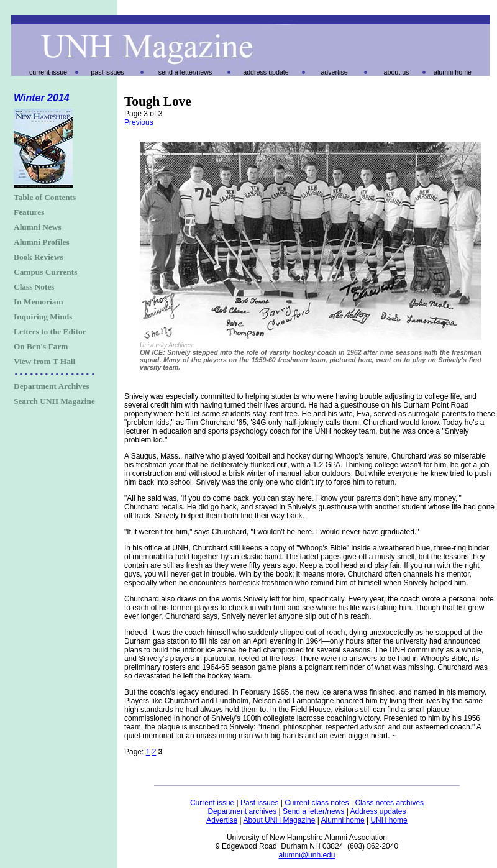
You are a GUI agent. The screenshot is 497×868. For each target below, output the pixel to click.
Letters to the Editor (50, 331)
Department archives (242, 811)
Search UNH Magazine (54, 401)
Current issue (213, 803)
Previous (139, 122)
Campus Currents (45, 272)
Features (29, 212)
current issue (48, 72)
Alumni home (343, 820)
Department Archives (52, 386)
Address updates (378, 811)
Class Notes (34, 287)
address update (266, 72)
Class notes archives (389, 803)
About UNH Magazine (279, 820)
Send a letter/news (313, 811)
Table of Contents (45, 197)
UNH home (389, 820)
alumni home (453, 72)
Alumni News (38, 227)
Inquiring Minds (43, 317)
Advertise (222, 820)
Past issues (259, 803)
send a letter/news (185, 72)
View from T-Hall (44, 361)
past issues (107, 72)
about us (397, 72)
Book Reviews (39, 257)
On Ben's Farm (41, 346)
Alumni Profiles (42, 242)
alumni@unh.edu (307, 855)
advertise (334, 72)
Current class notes (317, 803)
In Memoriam (39, 302)
